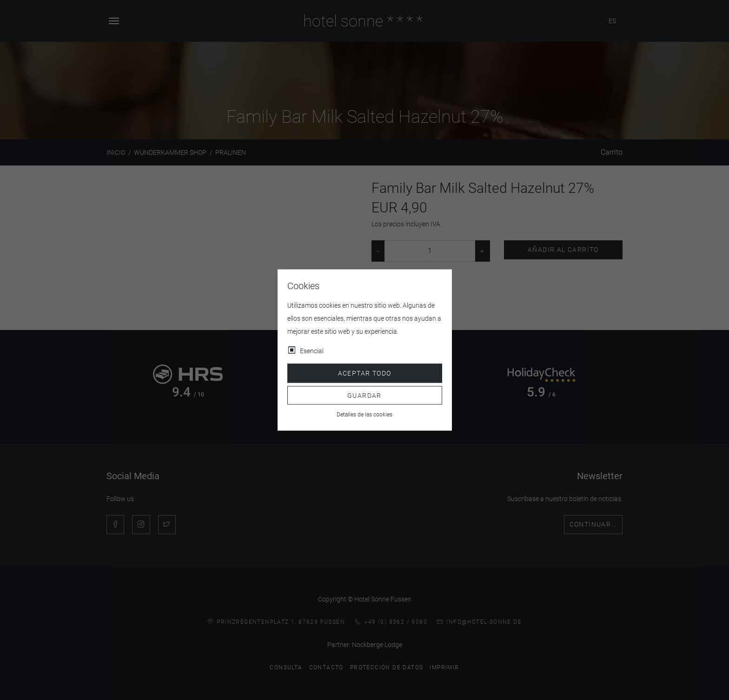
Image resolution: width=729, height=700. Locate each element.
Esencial (312, 351)
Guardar (364, 395)
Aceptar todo (365, 373)
